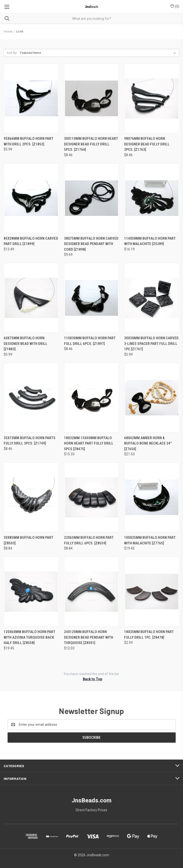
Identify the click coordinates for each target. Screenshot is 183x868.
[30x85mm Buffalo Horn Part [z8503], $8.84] (31, 497)
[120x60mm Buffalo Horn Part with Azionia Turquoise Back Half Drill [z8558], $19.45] (31, 592)
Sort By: (12, 53)
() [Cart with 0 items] (175, 6)
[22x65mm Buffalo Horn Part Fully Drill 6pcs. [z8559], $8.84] (92, 497)
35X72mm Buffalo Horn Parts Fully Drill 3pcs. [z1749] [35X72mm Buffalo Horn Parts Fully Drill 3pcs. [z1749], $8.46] (30, 441)
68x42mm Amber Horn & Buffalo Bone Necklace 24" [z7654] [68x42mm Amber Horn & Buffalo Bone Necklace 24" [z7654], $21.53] (148, 443)
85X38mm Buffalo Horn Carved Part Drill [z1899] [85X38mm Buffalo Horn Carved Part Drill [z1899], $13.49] (31, 241)
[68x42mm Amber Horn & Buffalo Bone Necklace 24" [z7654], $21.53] (152, 398)
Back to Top (92, 679)
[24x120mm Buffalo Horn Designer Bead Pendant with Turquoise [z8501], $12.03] (92, 592)
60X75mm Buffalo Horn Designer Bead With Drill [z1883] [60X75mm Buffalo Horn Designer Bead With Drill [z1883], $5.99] (26, 344)
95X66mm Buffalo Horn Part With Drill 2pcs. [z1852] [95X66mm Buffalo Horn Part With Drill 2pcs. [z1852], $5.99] (28, 141)
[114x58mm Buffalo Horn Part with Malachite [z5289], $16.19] (152, 198)
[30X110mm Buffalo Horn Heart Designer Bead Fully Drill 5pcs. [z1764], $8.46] (92, 99)
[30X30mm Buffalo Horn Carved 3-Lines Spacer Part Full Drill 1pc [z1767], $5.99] (152, 298)
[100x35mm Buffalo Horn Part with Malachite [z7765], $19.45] (152, 497)
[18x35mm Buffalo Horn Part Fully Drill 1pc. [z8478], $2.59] (152, 592)
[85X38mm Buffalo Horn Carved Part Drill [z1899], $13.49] (31, 198)
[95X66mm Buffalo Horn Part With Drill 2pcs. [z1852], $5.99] (31, 99)
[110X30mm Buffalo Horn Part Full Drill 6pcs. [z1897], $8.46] (92, 298)
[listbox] (99, 53)
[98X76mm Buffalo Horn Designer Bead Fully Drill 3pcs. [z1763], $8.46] (152, 99)
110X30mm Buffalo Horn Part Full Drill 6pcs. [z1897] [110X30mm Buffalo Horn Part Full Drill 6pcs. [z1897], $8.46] (90, 341)
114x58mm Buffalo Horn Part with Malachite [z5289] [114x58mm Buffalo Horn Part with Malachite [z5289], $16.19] (150, 241)
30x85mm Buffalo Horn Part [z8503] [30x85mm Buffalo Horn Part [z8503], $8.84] (28, 540)
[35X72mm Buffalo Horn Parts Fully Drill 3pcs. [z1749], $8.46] (31, 398)
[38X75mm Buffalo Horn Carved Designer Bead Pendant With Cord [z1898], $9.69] (92, 198)
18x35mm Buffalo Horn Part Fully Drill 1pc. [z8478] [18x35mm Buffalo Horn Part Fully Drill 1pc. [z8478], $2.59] (149, 635)
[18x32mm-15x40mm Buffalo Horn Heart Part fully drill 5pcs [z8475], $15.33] (92, 398)
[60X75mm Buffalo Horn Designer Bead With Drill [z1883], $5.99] (31, 298)
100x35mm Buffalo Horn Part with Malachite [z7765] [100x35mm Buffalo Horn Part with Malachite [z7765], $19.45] (150, 540)
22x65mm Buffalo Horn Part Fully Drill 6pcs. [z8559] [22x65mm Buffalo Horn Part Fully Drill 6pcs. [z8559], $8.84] (89, 540)
